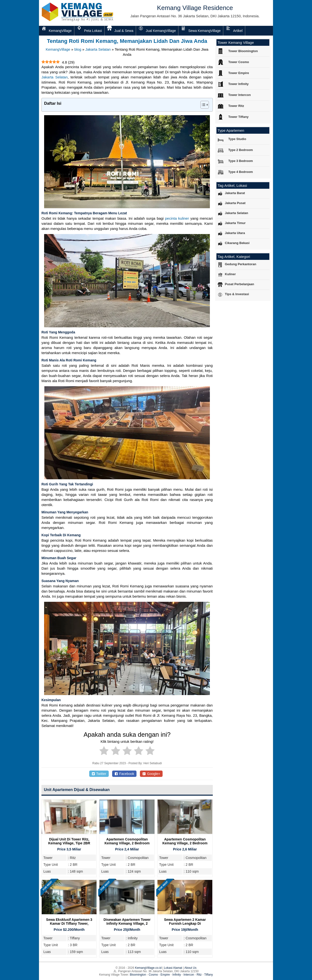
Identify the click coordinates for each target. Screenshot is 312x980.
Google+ (151, 774)
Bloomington (138, 975)
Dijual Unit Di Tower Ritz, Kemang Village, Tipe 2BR (69, 841)
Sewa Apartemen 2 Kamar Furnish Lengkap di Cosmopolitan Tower (185, 923)
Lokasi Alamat (173, 968)
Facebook (124, 774)
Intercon (189, 975)
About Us (190, 968)
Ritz (199, 975)
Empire (165, 975)
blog (78, 49)
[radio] (104, 752)
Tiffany (209, 975)
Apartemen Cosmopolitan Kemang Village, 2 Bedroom (127, 841)
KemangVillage (58, 49)
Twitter (99, 774)
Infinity (177, 975)
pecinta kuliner (177, 218)
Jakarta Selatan (98, 49)
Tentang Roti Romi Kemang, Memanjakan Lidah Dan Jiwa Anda (127, 41)
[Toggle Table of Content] (202, 105)
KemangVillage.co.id (148, 968)
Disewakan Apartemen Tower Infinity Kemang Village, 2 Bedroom (127, 923)
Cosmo (153, 975)
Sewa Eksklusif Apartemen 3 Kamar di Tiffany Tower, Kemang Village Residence (69, 923)
